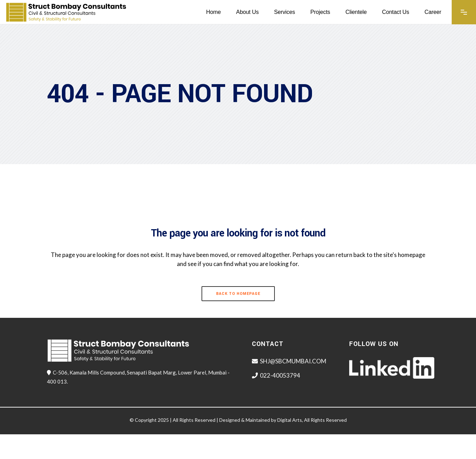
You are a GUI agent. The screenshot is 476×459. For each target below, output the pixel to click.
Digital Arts (290, 420)
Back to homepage (238, 294)
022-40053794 (280, 375)
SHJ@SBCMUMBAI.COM (293, 361)
